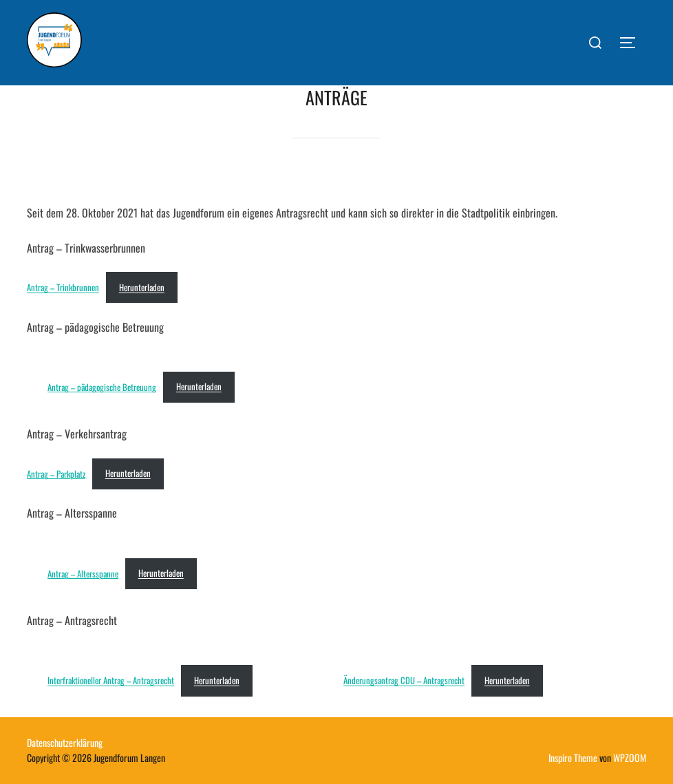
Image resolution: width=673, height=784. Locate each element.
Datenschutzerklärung (65, 742)
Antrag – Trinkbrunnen (63, 287)
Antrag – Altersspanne (83, 573)
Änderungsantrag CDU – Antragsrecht (404, 680)
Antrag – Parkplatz (56, 473)
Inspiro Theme (573, 757)
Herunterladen (142, 287)
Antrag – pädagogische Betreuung (102, 386)
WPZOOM (630, 757)
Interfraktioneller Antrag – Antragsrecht (111, 680)
